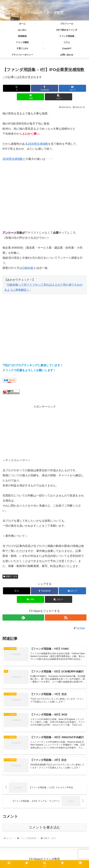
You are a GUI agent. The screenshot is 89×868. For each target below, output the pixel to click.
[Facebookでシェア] (44, 88)
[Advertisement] (44, 198)
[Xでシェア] (17, 88)
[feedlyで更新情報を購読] (23, 617)
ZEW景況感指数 (38, 144)
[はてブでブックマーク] (72, 88)
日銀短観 (28, 268)
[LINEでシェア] (30, 97)
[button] (59, 97)
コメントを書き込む (44, 827)
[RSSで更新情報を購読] (66, 617)
